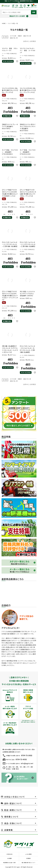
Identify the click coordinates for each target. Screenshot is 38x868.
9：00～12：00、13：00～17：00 (19, 767)
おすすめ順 (13, 36)
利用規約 (29, 858)
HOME (4, 23)
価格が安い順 (27, 36)
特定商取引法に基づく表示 (9, 863)
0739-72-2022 (27, 756)
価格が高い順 (14, 38)
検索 (34, 12)
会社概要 (9, 858)
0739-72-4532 (21, 760)
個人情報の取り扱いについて (29, 863)
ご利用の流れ (9, 854)
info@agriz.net (27, 763)
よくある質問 (29, 854)
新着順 (20, 36)
